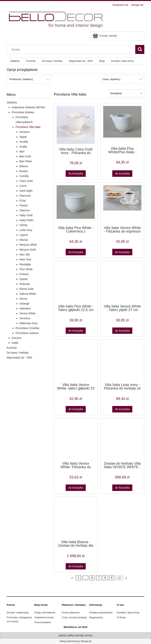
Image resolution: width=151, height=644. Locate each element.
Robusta (25, 284)
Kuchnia (12, 348)
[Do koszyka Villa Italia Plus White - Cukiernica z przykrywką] (76, 252)
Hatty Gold (26, 215)
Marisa (24, 240)
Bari (22, 151)
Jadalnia (12, 102)
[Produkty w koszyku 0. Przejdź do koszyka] (105, 36)
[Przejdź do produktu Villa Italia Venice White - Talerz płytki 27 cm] (122, 282)
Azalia (23, 147)
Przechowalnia (43, 622)
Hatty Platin (27, 220)
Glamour (25, 210)
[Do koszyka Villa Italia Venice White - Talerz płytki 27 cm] (122, 331)
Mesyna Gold (28, 250)
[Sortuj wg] (127, 93)
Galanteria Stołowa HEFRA (28, 107)
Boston (24, 171)
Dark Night (26, 191)
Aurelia (24, 142)
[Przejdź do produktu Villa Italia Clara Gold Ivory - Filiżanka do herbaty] (76, 125)
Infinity (23, 225)
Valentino (25, 308)
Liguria (24, 235)
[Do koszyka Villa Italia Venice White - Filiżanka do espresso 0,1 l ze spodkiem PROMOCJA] (122, 252)
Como (23, 186)
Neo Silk (25, 254)
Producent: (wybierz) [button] (21, 79)
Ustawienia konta (44, 617)
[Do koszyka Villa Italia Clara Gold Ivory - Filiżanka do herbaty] (76, 174)
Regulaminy (96, 617)
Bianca (24, 166)
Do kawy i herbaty (18, 353)
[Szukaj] (140, 49)
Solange (24, 304)
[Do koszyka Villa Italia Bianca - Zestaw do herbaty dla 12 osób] (76, 566)
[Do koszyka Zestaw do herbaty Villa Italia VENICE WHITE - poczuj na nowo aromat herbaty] (122, 488)
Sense (23, 299)
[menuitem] (15, 61)
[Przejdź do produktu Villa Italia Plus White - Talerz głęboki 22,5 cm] (76, 282)
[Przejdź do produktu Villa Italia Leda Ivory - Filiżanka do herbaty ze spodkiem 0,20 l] (122, 361)
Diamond (25, 196)
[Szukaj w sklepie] (72, 49)
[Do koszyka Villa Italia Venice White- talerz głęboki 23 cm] (76, 409)
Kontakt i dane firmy (128, 613)
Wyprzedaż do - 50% (19, 358)
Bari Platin (26, 161)
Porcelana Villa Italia (28, 127)
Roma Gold (26, 289)
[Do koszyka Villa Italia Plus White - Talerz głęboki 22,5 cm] (76, 331)
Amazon (24, 132)
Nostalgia (25, 264)
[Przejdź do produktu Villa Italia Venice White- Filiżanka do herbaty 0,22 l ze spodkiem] (76, 440)
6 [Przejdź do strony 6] (92, 578)
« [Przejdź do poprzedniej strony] (72, 578)
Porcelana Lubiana (27, 333)
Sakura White (28, 294)
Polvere (24, 274)
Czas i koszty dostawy (74, 617)
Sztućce (17, 338)
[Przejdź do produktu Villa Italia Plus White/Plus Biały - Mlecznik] (122, 125)
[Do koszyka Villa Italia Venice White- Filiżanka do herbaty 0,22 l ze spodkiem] (76, 488)
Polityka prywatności (101, 613)
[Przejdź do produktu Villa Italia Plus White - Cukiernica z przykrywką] (76, 204)
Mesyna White (28, 245)
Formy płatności (71, 613)
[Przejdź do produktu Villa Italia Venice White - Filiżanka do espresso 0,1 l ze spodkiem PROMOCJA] (122, 204)
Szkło (15, 343)
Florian (24, 205)
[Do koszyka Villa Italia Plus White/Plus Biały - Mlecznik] (122, 174)
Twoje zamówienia (45, 613)
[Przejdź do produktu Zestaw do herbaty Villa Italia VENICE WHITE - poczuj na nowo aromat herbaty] (122, 440)
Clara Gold (26, 181)
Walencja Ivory (28, 323)
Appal (23, 137)
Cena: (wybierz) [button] (111, 79)
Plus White (26, 269)
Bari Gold (25, 156)
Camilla (24, 176)
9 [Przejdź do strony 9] (112, 578)
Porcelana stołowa (23, 112)
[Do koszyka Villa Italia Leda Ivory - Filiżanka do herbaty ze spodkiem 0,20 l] (122, 409)
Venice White (28, 313)
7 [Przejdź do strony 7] (99, 578)
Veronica (25, 318)
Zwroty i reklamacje (18, 613)
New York (25, 259)
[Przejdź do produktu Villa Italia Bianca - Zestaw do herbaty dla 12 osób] (76, 518)
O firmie (121, 617)
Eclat (23, 201)
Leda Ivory (26, 230)
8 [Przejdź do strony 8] (105, 578)
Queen (24, 279)
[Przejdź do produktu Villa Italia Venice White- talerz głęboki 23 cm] (76, 361)
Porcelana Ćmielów (27, 328)
